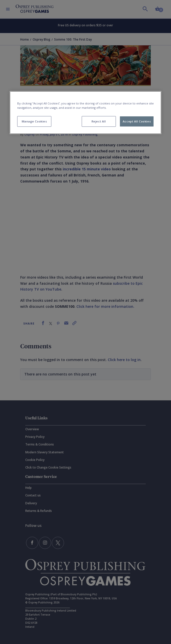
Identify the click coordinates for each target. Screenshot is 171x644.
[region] (85, 113)
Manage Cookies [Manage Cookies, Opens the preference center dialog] (34, 121)
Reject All (99, 121)
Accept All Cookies (137, 121)
